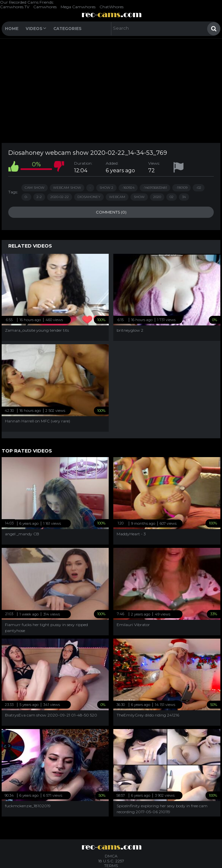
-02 (199, 188)
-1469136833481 (155, 188)
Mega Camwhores (78, 7)
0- (26, 197)
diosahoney (89, 197)
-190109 (181, 188)
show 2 (106, 188)
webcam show (67, 188)
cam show (35, 188)
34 (184, 197)
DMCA (111, 856)
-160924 (128, 188)
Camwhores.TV (15, 7)
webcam (117, 197)
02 (172, 197)
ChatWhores (111, 7)
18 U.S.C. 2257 (111, 861)
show (139, 197)
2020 (157, 197)
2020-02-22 (60, 197)
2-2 (39, 197)
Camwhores (45, 7)
